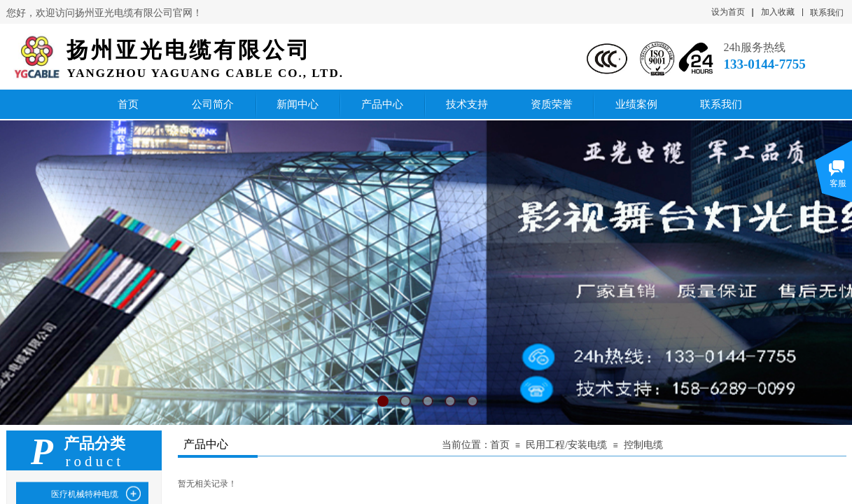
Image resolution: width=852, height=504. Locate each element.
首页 (500, 445)
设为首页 (728, 12)
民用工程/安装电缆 (566, 445)
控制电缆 (643, 445)
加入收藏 (778, 12)
